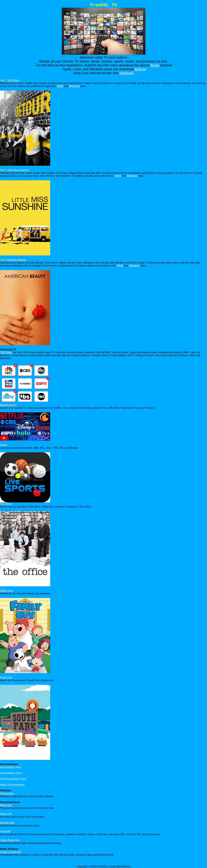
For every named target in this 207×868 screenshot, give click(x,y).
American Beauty (17, 260)
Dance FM (6, 814)
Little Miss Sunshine (18, 170)
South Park (6, 677)
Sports (4, 445)
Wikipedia (74, 86)
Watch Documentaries (12, 785)
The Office (6, 504)
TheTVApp (6, 352)
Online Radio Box (10, 840)
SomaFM (5, 831)
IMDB (60, 86)
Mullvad (140, 69)
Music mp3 (6, 805)
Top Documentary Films (13, 779)
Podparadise (7, 793)
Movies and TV (8, 405)
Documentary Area (10, 767)
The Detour (13, 80)
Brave (155, 65)
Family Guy (6, 591)
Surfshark (127, 73)
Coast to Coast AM (10, 852)
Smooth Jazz (7, 823)
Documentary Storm (11, 773)
